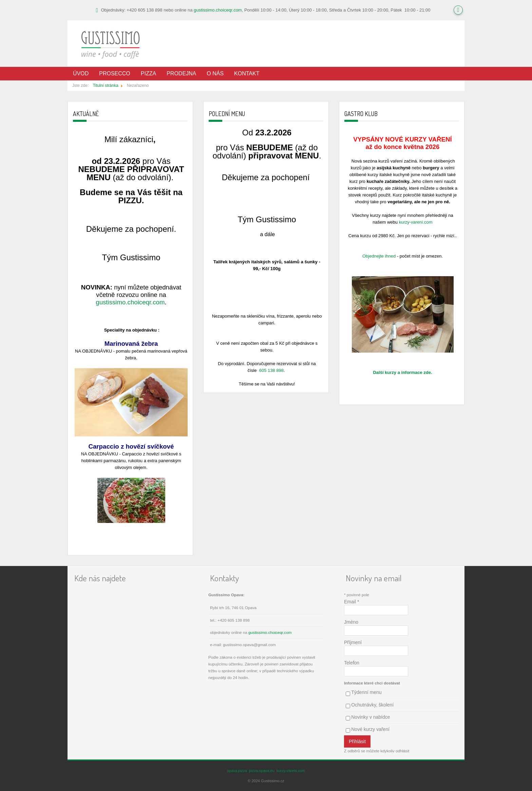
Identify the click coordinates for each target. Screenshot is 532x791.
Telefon (352, 663)
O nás (215, 73)
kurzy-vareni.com (416, 222)
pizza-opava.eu (262, 771)
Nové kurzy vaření (370, 729)
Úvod (81, 73)
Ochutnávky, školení (372, 705)
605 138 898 (271, 370)
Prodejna (181, 73)
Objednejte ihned (379, 256)
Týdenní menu (366, 692)
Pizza (148, 73)
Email (351, 602)
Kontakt (247, 73)
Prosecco (115, 73)
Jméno (351, 622)
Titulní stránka (106, 86)
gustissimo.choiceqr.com (218, 10)
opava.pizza (237, 771)
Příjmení (353, 642)
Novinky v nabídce (370, 717)
